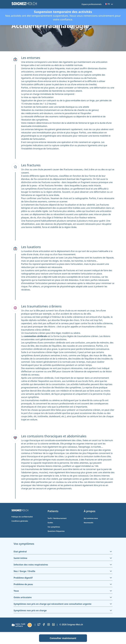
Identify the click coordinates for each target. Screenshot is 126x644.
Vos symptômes (54, 527)
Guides (50, 523)
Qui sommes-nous (91, 518)
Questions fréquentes (56, 531)
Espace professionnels (92, 4)
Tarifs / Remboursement (57, 518)
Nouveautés (88, 523)
